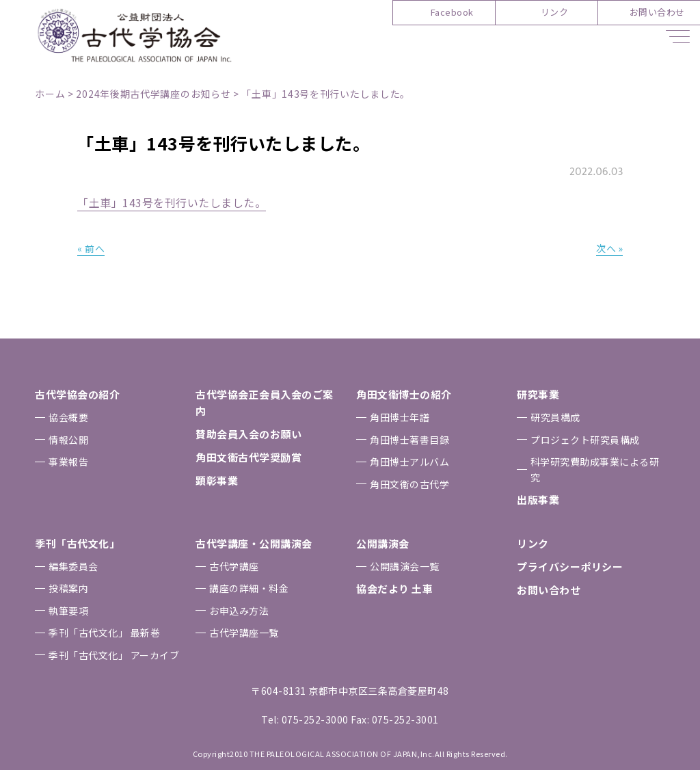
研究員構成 (555, 417)
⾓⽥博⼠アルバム (409, 462)
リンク (555, 12)
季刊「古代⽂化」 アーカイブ (114, 655)
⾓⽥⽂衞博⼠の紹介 (404, 394)
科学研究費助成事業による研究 (595, 469)
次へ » (609, 248)
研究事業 (538, 394)
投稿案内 (68, 588)
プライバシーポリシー (570, 567)
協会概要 (68, 417)
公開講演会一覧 (405, 566)
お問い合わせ (657, 12)
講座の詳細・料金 (249, 588)
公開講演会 (383, 543)
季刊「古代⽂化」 (77, 543)
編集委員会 (73, 566)
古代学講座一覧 (244, 633)
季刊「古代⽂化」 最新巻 (104, 633)
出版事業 (538, 500)
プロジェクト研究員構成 (585, 440)
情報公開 (68, 440)
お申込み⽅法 (239, 611)
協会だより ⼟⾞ (394, 588)
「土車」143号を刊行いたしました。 (172, 202)
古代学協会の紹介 (77, 394)
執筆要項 (68, 611)
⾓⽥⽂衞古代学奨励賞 (248, 457)
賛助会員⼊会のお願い (248, 434)
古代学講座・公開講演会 (254, 543)
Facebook (452, 12)
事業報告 (68, 462)
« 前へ (91, 248)
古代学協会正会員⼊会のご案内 (265, 402)
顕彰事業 (217, 480)
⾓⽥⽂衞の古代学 (409, 484)
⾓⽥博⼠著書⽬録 (409, 440)
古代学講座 (234, 566)
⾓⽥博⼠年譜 (400, 417)
